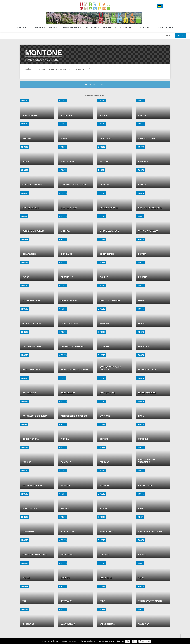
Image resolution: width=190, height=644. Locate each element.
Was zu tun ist (127, 27)
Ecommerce (37, 27)
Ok (128, 641)
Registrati (146, 27)
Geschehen (108, 27)
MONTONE (52, 60)
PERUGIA (39, 60)
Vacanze (53, 27)
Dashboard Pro (165, 27)
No (134, 641)
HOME (29, 60)
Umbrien (22, 27)
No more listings (95, 84)
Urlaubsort (91, 27)
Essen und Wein (71, 27)
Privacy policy (145, 641)
